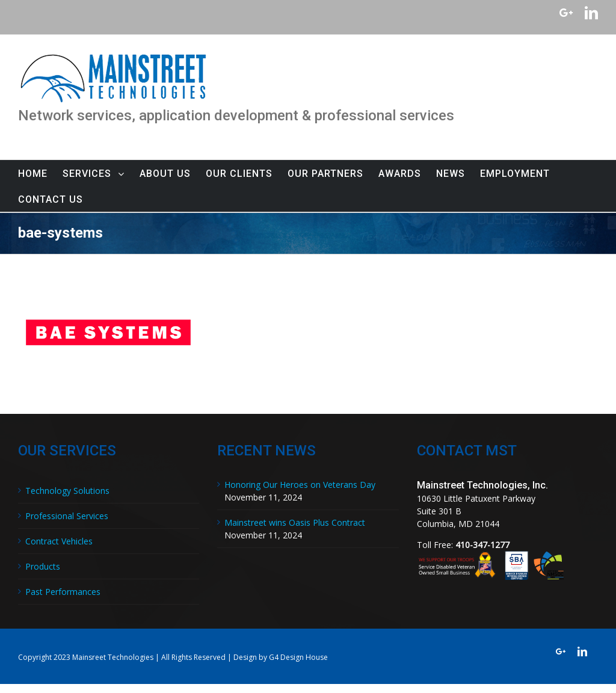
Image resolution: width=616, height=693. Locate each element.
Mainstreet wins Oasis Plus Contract (295, 522)
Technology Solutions (67, 491)
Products (43, 566)
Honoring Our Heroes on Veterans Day (300, 485)
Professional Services (67, 516)
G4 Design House (298, 657)
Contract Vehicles (59, 541)
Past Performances (63, 592)
